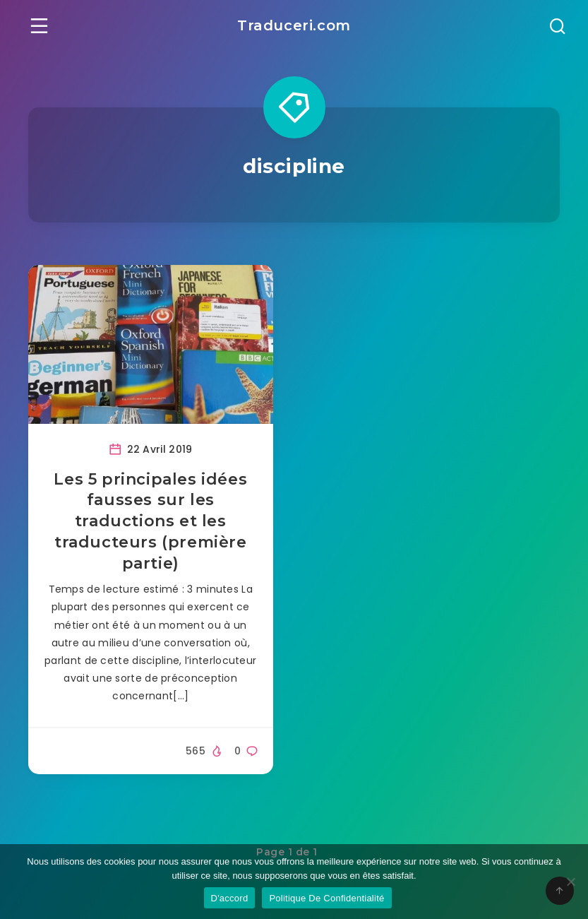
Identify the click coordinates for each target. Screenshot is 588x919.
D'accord (230, 898)
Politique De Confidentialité (326, 898)
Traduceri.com (294, 25)
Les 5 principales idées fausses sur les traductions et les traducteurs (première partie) (150, 521)
